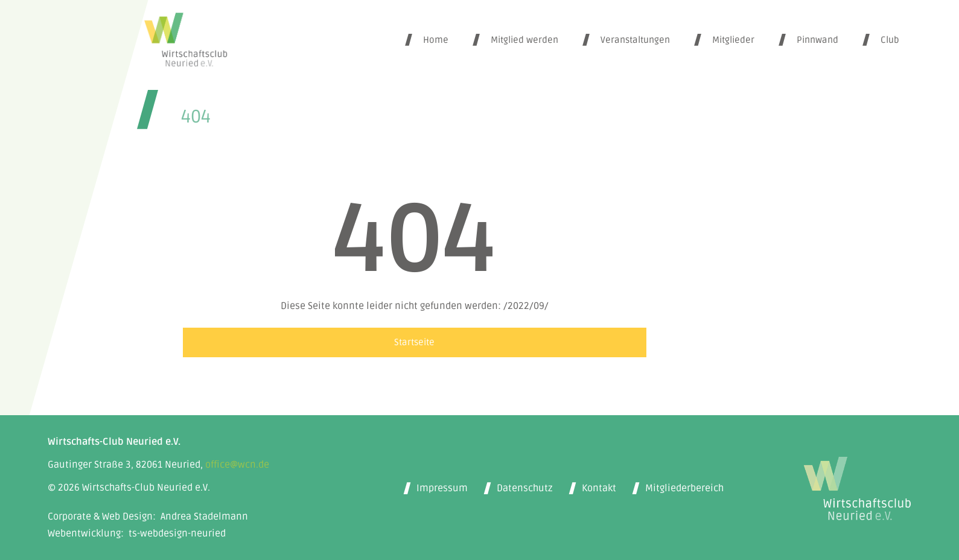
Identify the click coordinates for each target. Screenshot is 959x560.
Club (890, 40)
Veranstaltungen (635, 40)
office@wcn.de (237, 465)
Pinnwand (817, 40)
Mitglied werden (524, 40)
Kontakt (599, 488)
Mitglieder (733, 40)
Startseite (414, 342)
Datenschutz (525, 488)
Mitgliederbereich (684, 488)
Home (436, 40)
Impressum (442, 488)
